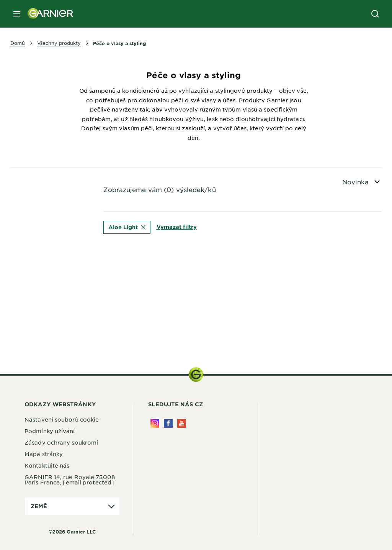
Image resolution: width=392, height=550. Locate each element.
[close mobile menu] (17, 14)
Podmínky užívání (50, 431)
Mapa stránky (44, 454)
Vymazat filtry (177, 227)
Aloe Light (127, 227)
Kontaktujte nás (47, 465)
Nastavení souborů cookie (62, 419)
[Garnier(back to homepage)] (47, 14)
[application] (72, 506)
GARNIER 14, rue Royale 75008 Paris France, (70, 479)
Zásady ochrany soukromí (61, 442)
